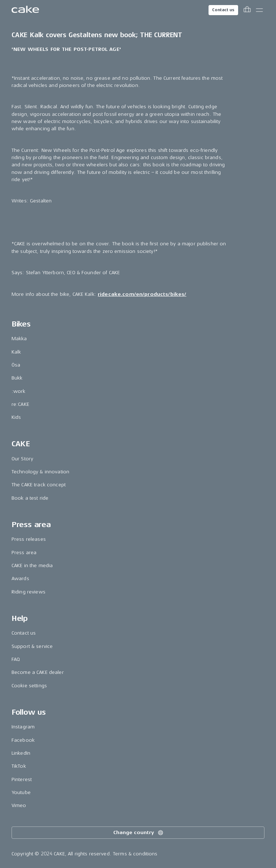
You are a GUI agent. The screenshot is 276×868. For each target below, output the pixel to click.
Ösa (16, 365)
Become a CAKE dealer (38, 672)
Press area (24, 553)
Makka (19, 339)
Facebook (23, 740)
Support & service (32, 646)
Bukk (17, 378)
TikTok (19, 766)
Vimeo (19, 805)
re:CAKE (20, 404)
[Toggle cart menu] (247, 10)
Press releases (29, 539)
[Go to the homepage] (25, 10)
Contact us (223, 10)
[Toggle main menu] (259, 10)
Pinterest (22, 779)
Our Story (22, 459)
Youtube (21, 792)
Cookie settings (29, 686)
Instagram (23, 727)
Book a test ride (30, 498)
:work (19, 391)
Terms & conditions (135, 854)
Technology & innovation (40, 472)
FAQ (16, 659)
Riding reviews (29, 592)
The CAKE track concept (39, 485)
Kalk (16, 352)
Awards (20, 578)
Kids (16, 417)
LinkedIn (21, 753)
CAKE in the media (32, 565)
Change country (139, 833)
